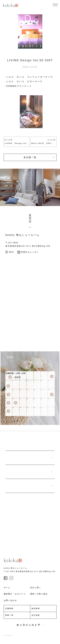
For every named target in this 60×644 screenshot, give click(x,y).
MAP (10, 254)
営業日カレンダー (29, 254)
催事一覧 (10, 619)
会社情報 (36, 619)
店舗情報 (10, 612)
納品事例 (36, 612)
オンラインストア (30, 629)
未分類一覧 (30, 158)
